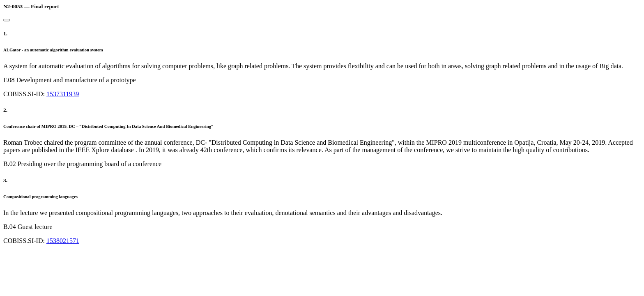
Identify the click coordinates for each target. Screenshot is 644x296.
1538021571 (63, 241)
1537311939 (63, 94)
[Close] (7, 20)
